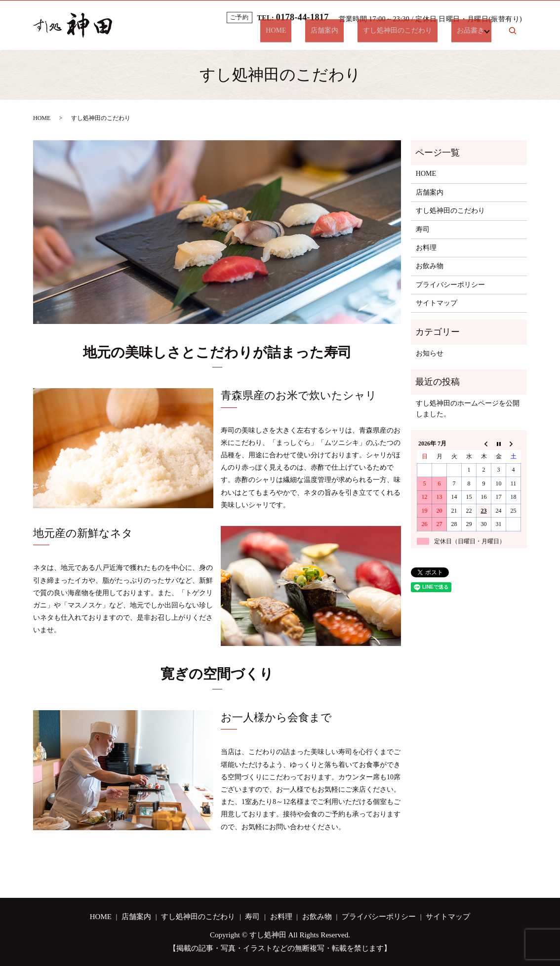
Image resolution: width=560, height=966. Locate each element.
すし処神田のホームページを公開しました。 (468, 409)
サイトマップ (437, 303)
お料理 (426, 248)
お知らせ (430, 353)
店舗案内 (346, 34)
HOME (308, 34)
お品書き (471, 34)
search (513, 35)
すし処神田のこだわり (408, 34)
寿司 (423, 229)
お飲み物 (430, 266)
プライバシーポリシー (450, 285)
